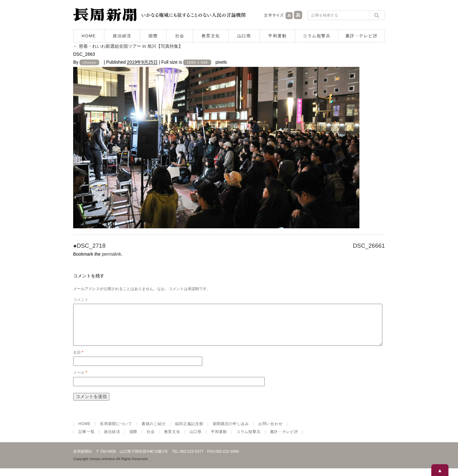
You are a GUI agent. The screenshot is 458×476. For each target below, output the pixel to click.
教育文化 (211, 36)
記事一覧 (87, 439)
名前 (78, 360)
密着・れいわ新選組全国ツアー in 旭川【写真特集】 (128, 46)
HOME (89, 36)
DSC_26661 (369, 246)
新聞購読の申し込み (231, 431)
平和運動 (277, 36)
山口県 (244, 36)
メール (80, 380)
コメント (81, 300)
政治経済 (122, 36)
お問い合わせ (270, 431)
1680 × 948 (197, 62)
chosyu (89, 62)
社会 (180, 36)
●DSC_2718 (89, 246)
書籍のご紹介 (154, 431)
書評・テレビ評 (362, 36)
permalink (111, 254)
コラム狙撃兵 (317, 36)
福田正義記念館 (189, 431)
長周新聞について (116, 431)
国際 (153, 36)
